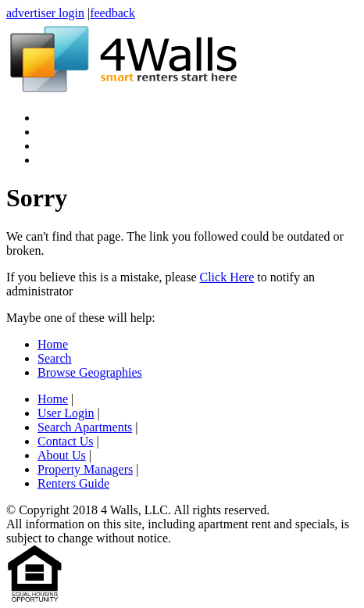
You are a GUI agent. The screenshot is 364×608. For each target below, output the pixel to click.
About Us (62, 455)
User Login (66, 413)
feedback (112, 13)
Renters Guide (73, 483)
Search (55, 358)
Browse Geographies (90, 372)
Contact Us (66, 441)
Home (53, 344)
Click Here (227, 277)
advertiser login (45, 13)
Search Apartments (85, 427)
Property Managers (85, 469)
